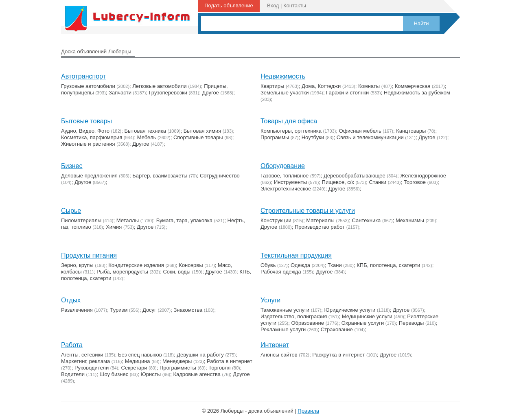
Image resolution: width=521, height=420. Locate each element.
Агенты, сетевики (82, 355)
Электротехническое (286, 189)
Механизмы (410, 220)
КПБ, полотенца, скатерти (388, 265)
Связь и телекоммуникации (370, 137)
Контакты (295, 5)
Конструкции (276, 220)
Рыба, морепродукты (122, 272)
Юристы (151, 374)
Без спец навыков (140, 355)
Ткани (335, 265)
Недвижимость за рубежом (417, 93)
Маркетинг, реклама (85, 361)
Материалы (320, 220)
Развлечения (77, 310)
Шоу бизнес (114, 374)
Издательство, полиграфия (294, 316)
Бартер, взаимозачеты (160, 176)
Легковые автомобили (159, 86)
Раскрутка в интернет (338, 355)
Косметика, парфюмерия (92, 137)
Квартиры (272, 86)
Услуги (270, 300)
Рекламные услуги (283, 329)
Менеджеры (177, 361)
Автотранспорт (83, 76)
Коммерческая (413, 86)
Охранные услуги (363, 323)
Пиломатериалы (81, 220)
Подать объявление (229, 5)
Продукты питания (89, 255)
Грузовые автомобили (88, 86)
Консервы (191, 265)
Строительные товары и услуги (308, 211)
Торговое (415, 182)
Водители (73, 374)
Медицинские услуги (367, 316)
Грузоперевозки (168, 93)
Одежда (300, 265)
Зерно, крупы (77, 265)
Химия (114, 227)
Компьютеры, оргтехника (291, 131)
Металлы (128, 220)
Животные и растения (88, 144)
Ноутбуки (313, 137)
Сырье (71, 211)
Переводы (412, 323)
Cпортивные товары (198, 137)
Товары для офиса (289, 121)
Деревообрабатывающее (355, 176)
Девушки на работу (200, 355)
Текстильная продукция (296, 255)
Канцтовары (411, 131)
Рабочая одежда (281, 272)
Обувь (268, 265)
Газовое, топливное (285, 176)
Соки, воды (176, 272)
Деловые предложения (89, 176)
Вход (273, 5)
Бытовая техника (145, 131)
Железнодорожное (423, 176)
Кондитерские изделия (136, 265)
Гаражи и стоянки (347, 93)
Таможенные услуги (285, 310)
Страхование (337, 329)
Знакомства (188, 310)
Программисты (178, 368)
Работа (72, 345)
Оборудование (283, 166)
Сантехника (367, 220)
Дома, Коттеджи (321, 86)
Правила (308, 411)
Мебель (147, 137)
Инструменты (290, 182)
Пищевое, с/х (338, 182)
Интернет (275, 345)
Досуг (149, 310)
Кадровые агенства (197, 374)
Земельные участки (285, 93)
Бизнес (72, 166)
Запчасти (120, 93)
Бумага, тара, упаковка (184, 220)
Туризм (119, 310)
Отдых (71, 300)
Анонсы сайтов (279, 355)
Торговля (219, 368)
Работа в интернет (230, 361)
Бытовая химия (202, 131)
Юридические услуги (350, 310)
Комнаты (369, 86)
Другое (211, 93)
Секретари (134, 368)
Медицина (138, 361)
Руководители (92, 368)
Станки (378, 182)
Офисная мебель (360, 131)
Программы (275, 137)
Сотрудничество (220, 176)
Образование (308, 323)
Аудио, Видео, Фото (85, 131)
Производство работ (320, 227)
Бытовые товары (86, 121)
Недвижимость (283, 76)
